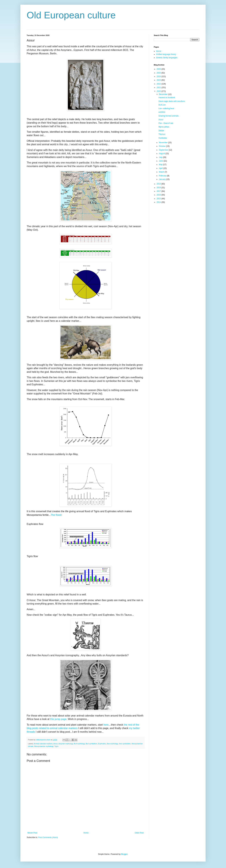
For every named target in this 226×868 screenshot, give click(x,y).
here (106, 725)
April (161, 168)
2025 (159, 73)
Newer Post (32, 833)
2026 (159, 69)
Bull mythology (79, 744)
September (164, 150)
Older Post (139, 833)
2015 (159, 199)
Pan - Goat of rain (166, 123)
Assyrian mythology (66, 744)
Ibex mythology (112, 744)
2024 (159, 76)
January (163, 179)
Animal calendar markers (43, 744)
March (162, 172)
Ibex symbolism (125, 744)
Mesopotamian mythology (44, 746)
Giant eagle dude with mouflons (172, 101)
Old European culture (71, 15)
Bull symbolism (91, 744)
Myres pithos (164, 127)
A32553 (162, 112)
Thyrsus (162, 134)
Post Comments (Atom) (48, 837)
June (161, 161)
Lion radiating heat (166, 108)
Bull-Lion (162, 105)
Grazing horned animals (168, 116)
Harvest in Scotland (167, 98)
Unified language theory (166, 54)
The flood (56, 515)
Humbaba (163, 138)
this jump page (58, 719)
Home (86, 833)
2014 (159, 202)
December (164, 94)
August (162, 154)
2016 (159, 195)
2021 (159, 87)
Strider (161, 131)
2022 (159, 84)
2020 (159, 91)
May (161, 165)
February (163, 176)
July (161, 157)
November (164, 143)
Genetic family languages (167, 58)
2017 (159, 191)
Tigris (56, 746)
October (163, 146)
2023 (159, 80)
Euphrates (102, 744)
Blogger (124, 854)
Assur (55, 744)
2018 (159, 188)
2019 (159, 184)
